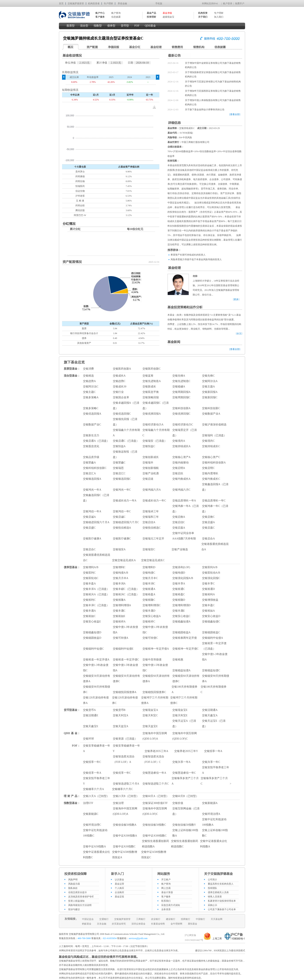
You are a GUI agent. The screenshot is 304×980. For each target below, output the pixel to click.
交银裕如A (208, 611)
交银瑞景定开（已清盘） (185, 433)
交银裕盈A (149, 594)
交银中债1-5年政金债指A (126, 668)
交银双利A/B (210, 567)
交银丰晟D (149, 611)
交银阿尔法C (91, 387)
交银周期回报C (181, 397)
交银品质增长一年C (214, 501)
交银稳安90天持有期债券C (97, 689)
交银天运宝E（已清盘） (214, 724)
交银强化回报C (211, 578)
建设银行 (171, 919)
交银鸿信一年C (122, 511)
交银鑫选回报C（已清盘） (96, 498)
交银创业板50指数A (125, 825)
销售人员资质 (215, 897)
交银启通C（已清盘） (126, 441)
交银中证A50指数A (94, 846)
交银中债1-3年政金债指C (96, 668)
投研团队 (212, 888)
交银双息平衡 (151, 392)
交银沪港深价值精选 (214, 425)
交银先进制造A (152, 381)
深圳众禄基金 (138, 924)
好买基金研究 (119, 924)
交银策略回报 (151, 397)
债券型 (111, 26)
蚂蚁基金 (87, 924)
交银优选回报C (122, 414)
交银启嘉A (179, 528)
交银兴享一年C (211, 762)
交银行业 (118, 392)
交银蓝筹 (148, 376)
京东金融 (102, 924)
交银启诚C (119, 517)
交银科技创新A (181, 408)
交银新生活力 (91, 435)
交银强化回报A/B (183, 578)
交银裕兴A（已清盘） (96, 594)
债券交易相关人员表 (218, 892)
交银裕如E (119, 616)
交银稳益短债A (181, 670)
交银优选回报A (92, 414)
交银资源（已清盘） (125, 739)
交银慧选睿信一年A (154, 773)
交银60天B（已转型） (185, 796)
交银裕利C (89, 600)
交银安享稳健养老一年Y (126, 748)
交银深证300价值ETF (155, 803)
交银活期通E (91, 715)
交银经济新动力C (183, 425)
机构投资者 (94, 3)
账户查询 (116, 13)
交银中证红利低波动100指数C (95, 833)
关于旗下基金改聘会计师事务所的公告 (205, 110)
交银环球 (88, 739)
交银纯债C (149, 573)
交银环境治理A (211, 814)
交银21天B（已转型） (126, 796)
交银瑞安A (119, 549)
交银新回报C (210, 397)
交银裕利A (208, 594)
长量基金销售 (158, 924)
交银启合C (89, 549)
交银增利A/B (91, 567)
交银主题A (208, 387)
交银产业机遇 (151, 473)
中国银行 (200, 919)
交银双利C (89, 573)
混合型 (84, 26)
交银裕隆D (179, 600)
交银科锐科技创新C (95, 468)
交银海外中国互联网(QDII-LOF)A (155, 736)
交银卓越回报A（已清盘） (126, 406)
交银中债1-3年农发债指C (155, 630)
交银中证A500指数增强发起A (125, 855)
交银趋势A (89, 381)
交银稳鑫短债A (181, 622)
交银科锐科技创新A (214, 463)
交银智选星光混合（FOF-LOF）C (153, 759)
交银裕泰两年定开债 (185, 638)
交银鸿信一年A (92, 511)
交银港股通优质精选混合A (215, 547)
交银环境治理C (92, 825)
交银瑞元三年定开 (153, 539)
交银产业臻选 (180, 549)
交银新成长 (149, 387)
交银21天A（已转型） (96, 796)
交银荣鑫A (89, 463)
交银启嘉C (208, 528)
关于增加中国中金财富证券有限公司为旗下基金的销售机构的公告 (213, 65)
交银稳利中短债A (212, 638)
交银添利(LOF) (181, 567)
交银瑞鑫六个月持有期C (156, 433)
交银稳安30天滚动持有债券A (97, 679)
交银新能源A (210, 803)
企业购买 (119, 892)
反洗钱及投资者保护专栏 (81, 897)
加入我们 (219, 17)
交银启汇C (119, 473)
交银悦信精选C (152, 528)
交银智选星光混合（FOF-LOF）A (124, 759)
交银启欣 (178, 473)
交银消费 (88, 369)
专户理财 (108, 3)
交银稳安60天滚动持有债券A (156, 679)
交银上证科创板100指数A (185, 833)
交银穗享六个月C (122, 789)
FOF (137, 26)
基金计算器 (167, 892)
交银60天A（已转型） (156, 796)
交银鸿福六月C (181, 490)
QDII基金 (150, 26)
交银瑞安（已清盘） (155, 441)
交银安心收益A (152, 616)
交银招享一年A (213, 751)
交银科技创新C (211, 408)
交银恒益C (149, 446)
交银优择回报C (181, 414)
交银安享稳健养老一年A (97, 748)
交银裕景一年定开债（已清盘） (214, 646)
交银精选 (88, 376)
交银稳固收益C (211, 632)
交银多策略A (91, 397)
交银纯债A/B (120, 573)
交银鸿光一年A (92, 490)
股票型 (71, 26)
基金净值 (167, 13)
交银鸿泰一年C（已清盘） (215, 509)
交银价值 (178, 803)
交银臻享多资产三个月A (185, 781)
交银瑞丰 (148, 463)
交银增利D (149, 567)
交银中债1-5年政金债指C (155, 668)
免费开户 (240, 3)
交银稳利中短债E (123, 649)
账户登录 (228, 3)
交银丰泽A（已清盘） (96, 589)
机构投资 (203, 13)
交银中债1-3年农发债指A (126, 630)
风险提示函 (74, 884)
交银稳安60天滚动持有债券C (186, 679)
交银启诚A (89, 517)
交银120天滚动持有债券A (96, 700)
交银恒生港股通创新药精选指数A (155, 844)
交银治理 (118, 803)
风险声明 (73, 880)
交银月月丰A (121, 578)
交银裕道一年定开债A (96, 660)
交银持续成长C (211, 446)
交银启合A (208, 539)
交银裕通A (149, 589)
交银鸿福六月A (152, 490)
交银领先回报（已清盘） (125, 422)
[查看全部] (235, 114)
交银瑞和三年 (151, 517)
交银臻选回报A (92, 479)
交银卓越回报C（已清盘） (156, 406)
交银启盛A (208, 522)
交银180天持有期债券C (214, 689)
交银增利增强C (152, 605)
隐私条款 (73, 888)
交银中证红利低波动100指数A (214, 822)
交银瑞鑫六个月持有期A (126, 433)
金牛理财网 (176, 924)
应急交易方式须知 (171, 905)
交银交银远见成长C (153, 560)
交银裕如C (89, 616)
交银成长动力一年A (125, 501)
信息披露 (116, 17)
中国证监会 (88, 919)
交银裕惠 (178, 660)
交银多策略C (91, 408)
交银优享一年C (122, 773)
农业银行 (156, 919)
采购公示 (212, 905)
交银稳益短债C (211, 670)
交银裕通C (179, 589)
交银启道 (148, 479)
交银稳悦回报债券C (154, 692)
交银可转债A (121, 638)
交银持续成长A (181, 446)
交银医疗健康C (122, 539)
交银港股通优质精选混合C (97, 558)
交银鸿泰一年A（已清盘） (186, 509)
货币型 (125, 26)
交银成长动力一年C (154, 501)
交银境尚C (208, 441)
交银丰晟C (119, 611)
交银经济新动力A (153, 425)
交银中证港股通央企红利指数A (214, 844)
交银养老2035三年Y (186, 751)
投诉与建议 (74, 909)
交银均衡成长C (211, 479)
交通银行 (104, 919)
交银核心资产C (211, 457)
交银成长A (119, 376)
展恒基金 (193, 924)
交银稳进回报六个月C (126, 522)
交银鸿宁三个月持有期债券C (184, 700)
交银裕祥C (149, 622)
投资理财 (151, 17)
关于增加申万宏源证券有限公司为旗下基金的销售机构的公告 (213, 84)
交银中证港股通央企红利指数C (97, 855)
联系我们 (166, 901)
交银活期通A (210, 710)
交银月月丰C (150, 578)
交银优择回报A (152, 414)
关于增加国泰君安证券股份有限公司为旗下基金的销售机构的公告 (213, 74)
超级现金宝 (168, 17)
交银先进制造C (181, 381)
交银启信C (179, 522)
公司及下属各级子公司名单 (222, 909)
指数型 (98, 26)
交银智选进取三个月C (156, 784)
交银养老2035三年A (156, 751)
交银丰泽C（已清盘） (96, 605)
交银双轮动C (91, 578)
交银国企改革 (121, 397)
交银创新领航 (151, 468)
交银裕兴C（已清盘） (126, 594)
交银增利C (119, 567)
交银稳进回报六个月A (96, 522)
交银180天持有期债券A (184, 689)
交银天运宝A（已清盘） (184, 724)
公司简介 (212, 880)
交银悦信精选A (122, 528)
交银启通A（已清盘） (96, 441)
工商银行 (141, 919)
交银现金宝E (180, 710)
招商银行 (186, 919)
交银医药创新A (122, 369)
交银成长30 (120, 387)
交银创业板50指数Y (184, 825)
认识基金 (119, 880)
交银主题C (89, 392)
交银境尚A (179, 441)
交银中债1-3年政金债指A (215, 657)
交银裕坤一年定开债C (185, 649)
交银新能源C (91, 814)
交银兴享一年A (181, 762)
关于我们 (203, 17)
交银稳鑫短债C (211, 622)
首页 (61, 3)
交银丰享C (208, 584)
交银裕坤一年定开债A (156, 649)
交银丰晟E (179, 611)
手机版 (159, 3)
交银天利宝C (150, 715)
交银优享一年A (92, 773)
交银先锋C (208, 376)
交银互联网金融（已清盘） (186, 811)
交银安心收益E (92, 622)
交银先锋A (179, 376)
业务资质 (166, 909)
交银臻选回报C (122, 479)
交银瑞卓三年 (151, 511)
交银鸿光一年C (122, 490)
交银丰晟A (89, 611)
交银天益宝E (150, 726)
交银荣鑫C (119, 463)
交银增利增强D (181, 605)
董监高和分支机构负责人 (221, 884)
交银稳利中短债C (93, 649)
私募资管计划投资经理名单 (222, 901)
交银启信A (149, 522)
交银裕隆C (149, 600)
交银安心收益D (211, 616)
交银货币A (89, 710)
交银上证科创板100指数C (215, 833)
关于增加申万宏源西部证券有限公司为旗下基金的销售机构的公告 (213, 93)
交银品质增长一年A (184, 501)
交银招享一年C (92, 762)
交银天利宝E (180, 715)
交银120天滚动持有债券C (125, 700)
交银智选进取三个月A (126, 784)
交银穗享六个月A (93, 789)
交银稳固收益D (92, 638)
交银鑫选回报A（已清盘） (215, 487)
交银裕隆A (119, 600)
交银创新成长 (151, 457)
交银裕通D (208, 589)
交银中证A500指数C (155, 836)
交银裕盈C (179, 594)
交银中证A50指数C (124, 846)
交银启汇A (89, 473)
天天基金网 (217, 919)
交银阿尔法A (210, 381)
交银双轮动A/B (211, 573)
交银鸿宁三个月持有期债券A (155, 700)
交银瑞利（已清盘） (214, 435)
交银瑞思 (118, 468)
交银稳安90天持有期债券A (216, 679)
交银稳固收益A (181, 632)
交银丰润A (119, 584)
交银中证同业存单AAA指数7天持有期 (184, 536)
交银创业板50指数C (154, 825)
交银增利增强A (122, 605)
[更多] (236, 299)
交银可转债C (150, 638)
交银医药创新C (152, 369)
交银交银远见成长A (124, 560)
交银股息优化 (91, 446)
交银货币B (119, 710)
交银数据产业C (92, 425)
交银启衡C (208, 517)
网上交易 (166, 888)
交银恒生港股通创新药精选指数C (185, 844)
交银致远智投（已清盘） (125, 454)
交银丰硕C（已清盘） (126, 589)
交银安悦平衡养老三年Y (97, 781)
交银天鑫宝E (91, 726)
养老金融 (122, 3)
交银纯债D (179, 573)
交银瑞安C (149, 549)
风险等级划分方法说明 (80, 905)
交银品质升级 (91, 457)
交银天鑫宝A (210, 715)
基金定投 (119, 897)
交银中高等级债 (152, 660)
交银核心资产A (181, 457)
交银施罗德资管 (76, 3)
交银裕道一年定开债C (126, 660)
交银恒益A (119, 446)
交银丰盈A (89, 584)
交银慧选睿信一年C (184, 773)
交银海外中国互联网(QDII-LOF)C (185, 736)
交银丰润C (149, 584)
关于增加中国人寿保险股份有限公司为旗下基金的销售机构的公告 (213, 102)
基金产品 (151, 13)
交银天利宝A (121, 715)
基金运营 (119, 884)
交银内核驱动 (180, 463)
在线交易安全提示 (78, 892)
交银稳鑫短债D (92, 632)
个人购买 (119, 888)
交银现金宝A (150, 710)
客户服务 (166, 897)
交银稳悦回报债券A (125, 692)
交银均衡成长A (181, 479)
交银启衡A (179, 517)
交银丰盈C (208, 605)
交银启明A (179, 468)
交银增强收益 (210, 600)
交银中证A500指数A (125, 836)
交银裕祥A (119, 622)
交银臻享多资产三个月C (214, 781)
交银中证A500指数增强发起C (154, 855)
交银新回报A (210, 392)
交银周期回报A (181, 392)
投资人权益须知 (76, 901)
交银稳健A (179, 387)
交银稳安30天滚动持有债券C (126, 679)
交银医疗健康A (92, 539)
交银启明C (208, 468)
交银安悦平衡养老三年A (216, 770)
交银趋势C (119, 381)
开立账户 (166, 880)
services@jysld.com (138, 938)
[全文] (239, 334)
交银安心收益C (181, 616)
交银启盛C (89, 528)
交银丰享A (179, 584)
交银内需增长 (210, 473)
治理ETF (88, 803)
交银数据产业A (211, 414)
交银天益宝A (121, 726)
